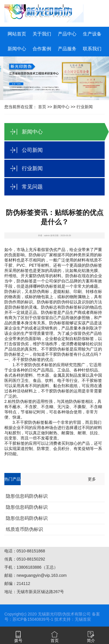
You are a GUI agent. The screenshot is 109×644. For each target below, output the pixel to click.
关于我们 (42, 34)
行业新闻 (85, 107)
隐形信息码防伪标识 (27, 496)
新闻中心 (17, 49)
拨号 (18, 641)
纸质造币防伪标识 (24, 529)
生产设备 (92, 34)
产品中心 (67, 34)
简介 (91, 641)
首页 (42, 107)
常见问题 (32, 187)
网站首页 (17, 34)
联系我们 (92, 49)
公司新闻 (32, 150)
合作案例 (42, 49)
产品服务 (67, 49)
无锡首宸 (83, 619)
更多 (92, 479)
